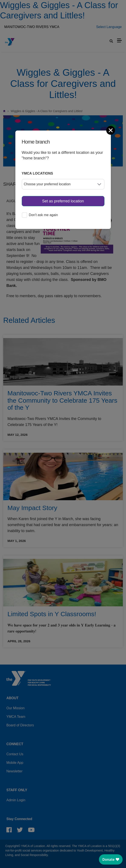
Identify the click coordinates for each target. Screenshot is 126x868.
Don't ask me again (40, 215)
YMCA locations (38, 173)
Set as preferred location (63, 201)
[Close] (111, 130)
